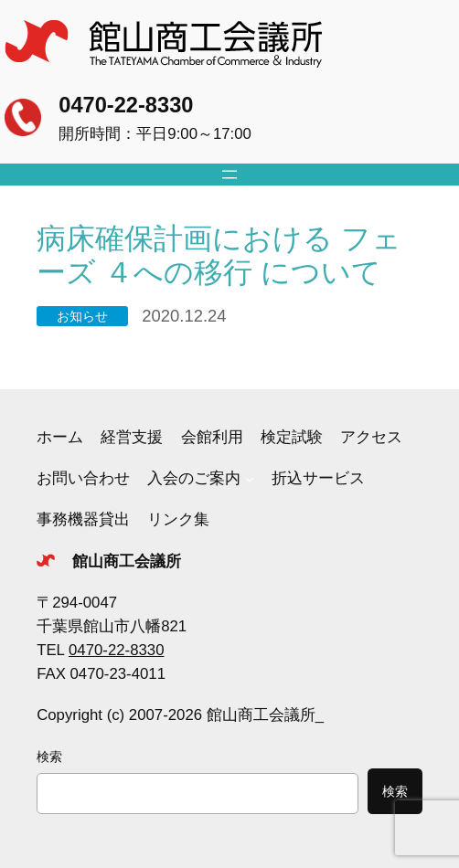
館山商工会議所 (127, 561)
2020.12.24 (184, 316)
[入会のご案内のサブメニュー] (250, 479)
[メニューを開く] (229, 175)
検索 (49, 757)
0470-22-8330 (126, 105)
